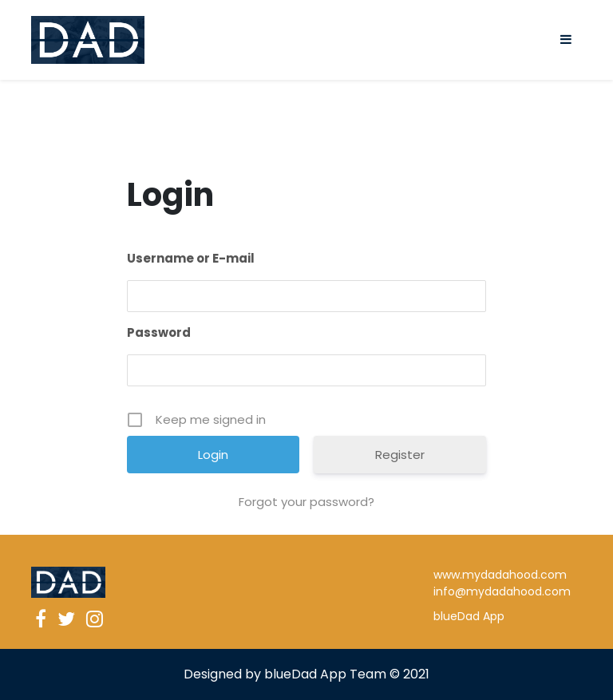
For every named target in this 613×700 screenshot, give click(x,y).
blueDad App (469, 616)
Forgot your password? (306, 502)
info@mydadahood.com (502, 591)
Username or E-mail (191, 258)
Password (159, 332)
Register (400, 455)
